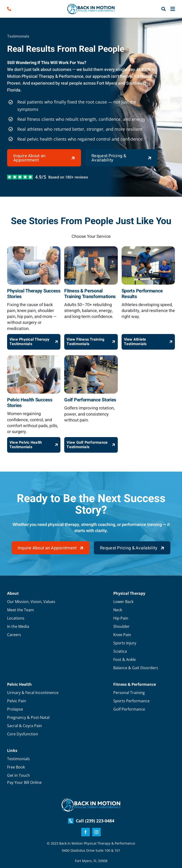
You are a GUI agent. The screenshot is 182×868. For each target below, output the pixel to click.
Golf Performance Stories (90, 400)
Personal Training (129, 693)
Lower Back (123, 602)
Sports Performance (131, 701)
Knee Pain (122, 635)
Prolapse (15, 709)
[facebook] (86, 832)
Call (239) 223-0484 (91, 821)
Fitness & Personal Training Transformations (90, 294)
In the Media (18, 626)
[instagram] (96, 832)
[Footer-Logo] (91, 800)
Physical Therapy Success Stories (34, 294)
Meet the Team (20, 610)
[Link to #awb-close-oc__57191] (173, 9)
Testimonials (18, 759)
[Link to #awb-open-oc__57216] (164, 9)
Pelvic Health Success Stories (30, 403)
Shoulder (121, 626)
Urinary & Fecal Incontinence (33, 693)
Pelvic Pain (17, 701)
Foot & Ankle (125, 660)
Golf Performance (129, 709)
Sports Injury (125, 643)
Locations (16, 618)
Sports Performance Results (142, 294)
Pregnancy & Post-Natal (28, 717)
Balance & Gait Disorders (136, 668)
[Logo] (91, 6)
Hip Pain (121, 618)
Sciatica (120, 651)
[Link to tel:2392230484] (17, 9)
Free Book (16, 767)
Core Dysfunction (23, 734)
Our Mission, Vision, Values (31, 602)
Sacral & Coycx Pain (25, 726)
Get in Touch (18, 775)
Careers (14, 635)
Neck (118, 610)
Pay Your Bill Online (24, 782)
